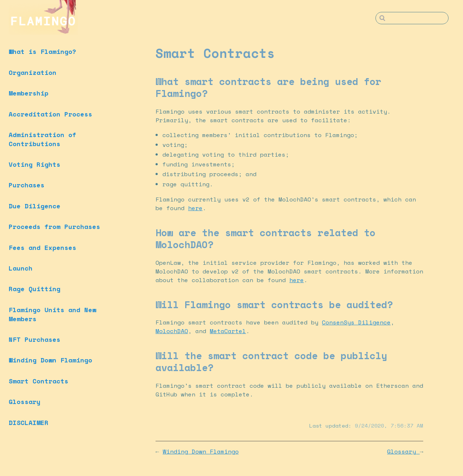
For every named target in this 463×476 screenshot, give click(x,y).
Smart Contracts (39, 381)
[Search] (412, 18)
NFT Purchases (35, 339)
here (195, 208)
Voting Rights (35, 164)
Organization (33, 72)
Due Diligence (35, 206)
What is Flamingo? (43, 51)
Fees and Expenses (43, 247)
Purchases (27, 185)
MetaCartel (228, 331)
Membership (29, 93)
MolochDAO (172, 331)
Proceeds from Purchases (54, 226)
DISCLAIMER (29, 422)
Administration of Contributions (43, 139)
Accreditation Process (50, 114)
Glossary (25, 401)
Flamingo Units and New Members (52, 314)
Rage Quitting (35, 289)
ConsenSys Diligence (356, 322)
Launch (21, 268)
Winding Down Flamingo (50, 360)
